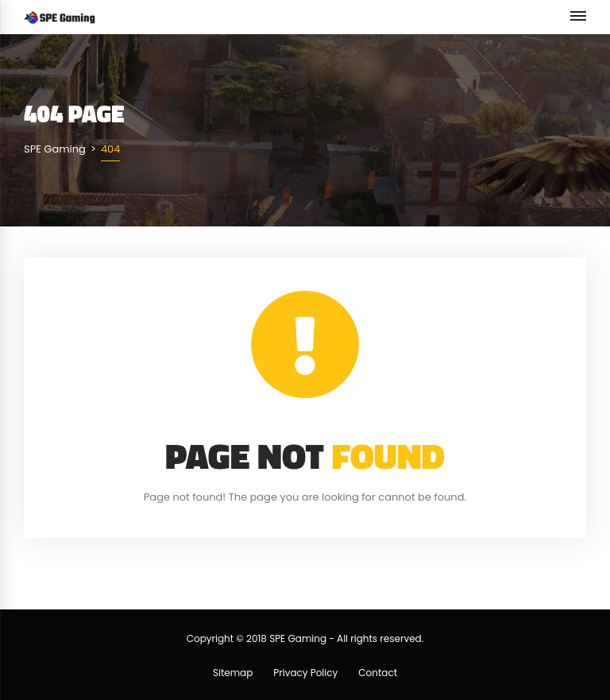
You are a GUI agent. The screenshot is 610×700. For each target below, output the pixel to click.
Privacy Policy (305, 673)
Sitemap (233, 673)
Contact (378, 673)
